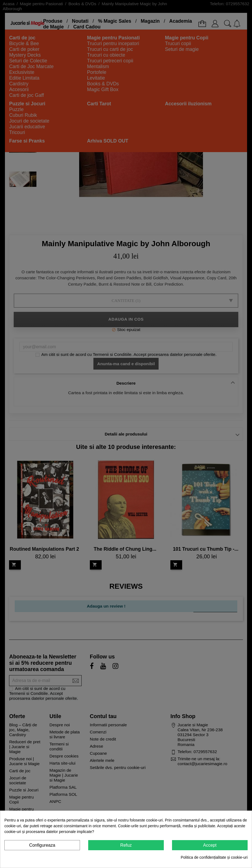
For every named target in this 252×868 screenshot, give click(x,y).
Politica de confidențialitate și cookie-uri (214, 857)
